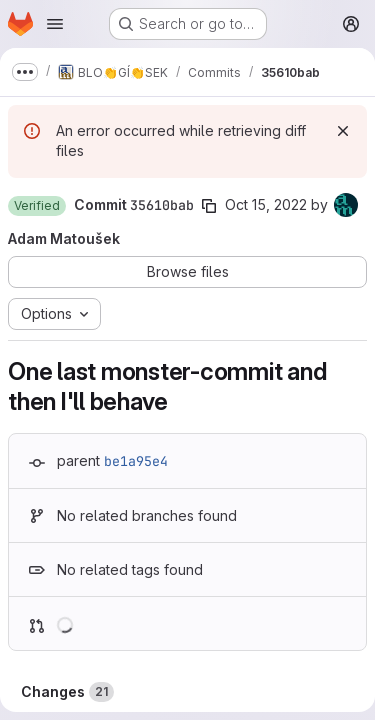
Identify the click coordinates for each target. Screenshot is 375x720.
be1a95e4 (136, 461)
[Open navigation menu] (55, 24)
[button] (37, 206)
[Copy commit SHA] (209, 206)
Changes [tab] (67, 692)
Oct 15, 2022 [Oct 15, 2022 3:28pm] (266, 204)
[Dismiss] (343, 131)
